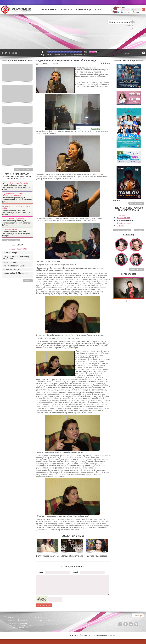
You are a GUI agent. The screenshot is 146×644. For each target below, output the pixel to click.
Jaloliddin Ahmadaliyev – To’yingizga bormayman (13, 195)
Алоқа (99, 10)
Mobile (79, 54)
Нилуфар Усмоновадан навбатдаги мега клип (107, 556)
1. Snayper (121, 215)
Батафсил (139, 230)
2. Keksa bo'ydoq (124, 218)
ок (143, 10)
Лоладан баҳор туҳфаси (73, 556)
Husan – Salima (11, 229)
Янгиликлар (83, 10)
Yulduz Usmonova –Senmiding (17, 183)
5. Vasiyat (121, 226)
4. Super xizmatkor (124, 223)
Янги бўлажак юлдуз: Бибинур (51, 556)
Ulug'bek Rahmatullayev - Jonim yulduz (16, 207)
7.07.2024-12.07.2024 (17, 249)
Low (71, 54)
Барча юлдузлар (137, 269)
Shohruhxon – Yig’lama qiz (15, 219)
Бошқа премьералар (23, 170)
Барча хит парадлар (122, 230)
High (74, 54)
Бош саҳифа (50, 10)
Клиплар (67, 10)
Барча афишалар (136, 203)
